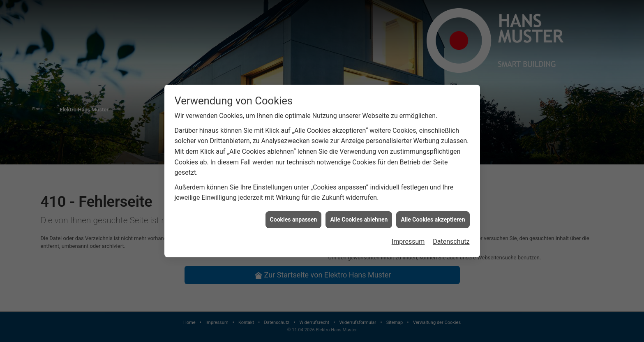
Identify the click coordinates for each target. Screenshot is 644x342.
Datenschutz (451, 241)
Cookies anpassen (294, 220)
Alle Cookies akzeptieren (433, 220)
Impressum (408, 241)
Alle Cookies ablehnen (359, 220)
